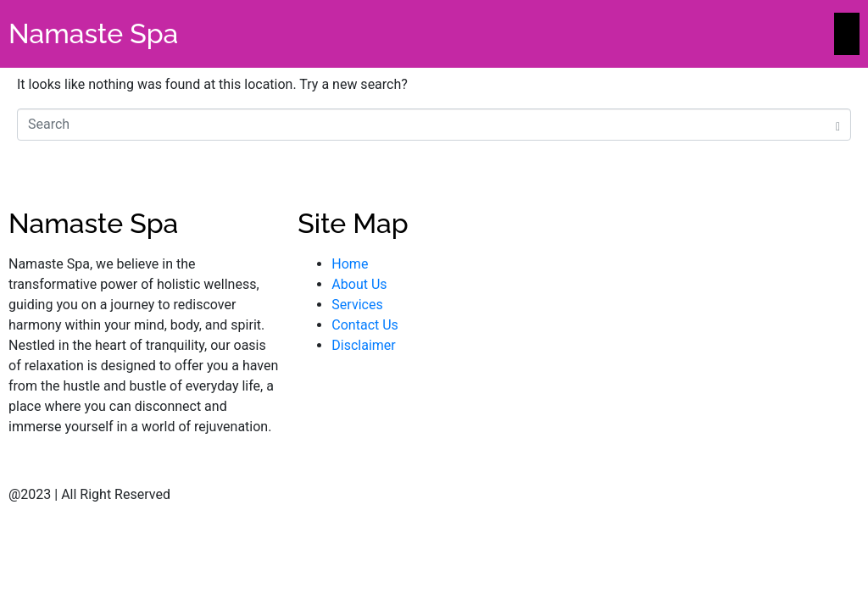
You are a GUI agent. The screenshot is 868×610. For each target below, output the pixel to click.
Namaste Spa (93, 33)
